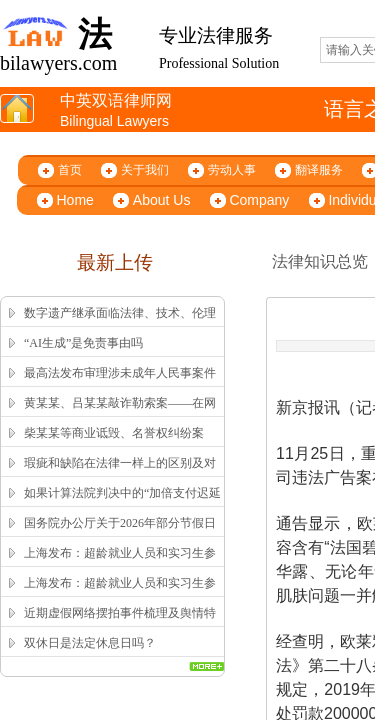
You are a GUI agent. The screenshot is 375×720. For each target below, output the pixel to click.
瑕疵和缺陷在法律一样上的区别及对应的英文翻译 (120, 476)
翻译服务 (319, 170)
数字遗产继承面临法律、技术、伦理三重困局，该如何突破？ (120, 326)
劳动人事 (232, 170)
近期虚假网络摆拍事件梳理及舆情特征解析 (120, 626)
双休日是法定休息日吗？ (90, 643)
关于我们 (145, 170)
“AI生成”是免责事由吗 (83, 343)
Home (75, 200)
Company (259, 200)
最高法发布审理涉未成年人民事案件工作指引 (120, 386)
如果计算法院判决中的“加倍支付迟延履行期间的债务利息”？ (122, 506)
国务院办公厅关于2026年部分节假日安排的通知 (120, 536)
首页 (70, 170)
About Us (162, 200)
